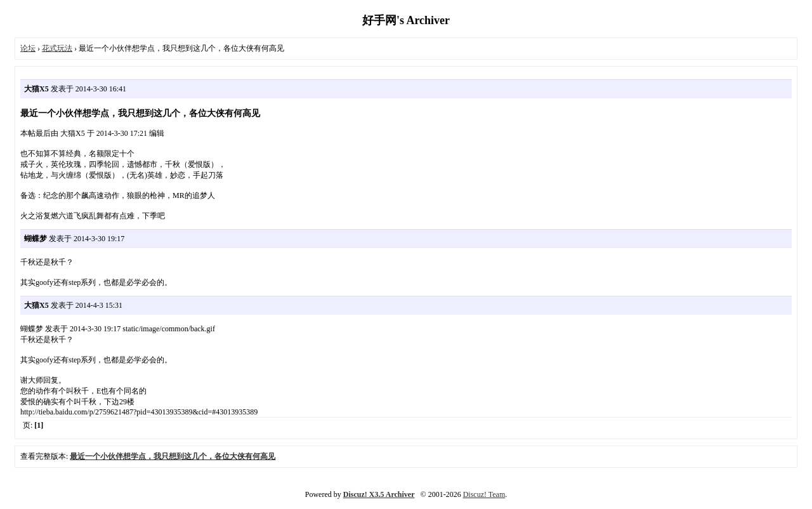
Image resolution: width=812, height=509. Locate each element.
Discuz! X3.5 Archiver (379, 494)
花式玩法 (57, 48)
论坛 (28, 48)
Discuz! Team (484, 494)
